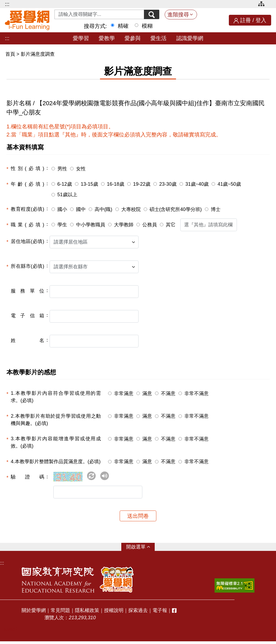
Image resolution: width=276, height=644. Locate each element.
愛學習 (81, 38)
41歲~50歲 (229, 184)
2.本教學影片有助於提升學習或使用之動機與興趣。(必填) (56, 420)
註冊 (246, 20)
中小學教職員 (91, 225)
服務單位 (27, 291)
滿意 (147, 393)
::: (7, 4)
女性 (81, 169)
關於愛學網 (34, 613)
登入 (261, 20)
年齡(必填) (27, 184)
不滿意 (168, 393)
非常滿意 (124, 393)
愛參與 (133, 38)
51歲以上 (67, 195)
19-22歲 (142, 184)
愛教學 (107, 38)
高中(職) (103, 209)
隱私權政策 (87, 613)
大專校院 (131, 209)
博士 (216, 209)
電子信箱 (27, 316)
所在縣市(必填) (27, 266)
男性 (62, 169)
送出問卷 (138, 519)
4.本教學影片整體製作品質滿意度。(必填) (56, 462)
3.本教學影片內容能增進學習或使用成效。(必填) (56, 442)
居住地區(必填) (27, 241)
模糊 (147, 26)
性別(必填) (27, 168)
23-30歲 (168, 184)
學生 (62, 225)
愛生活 (158, 38)
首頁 (11, 54)
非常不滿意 (196, 393)
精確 (123, 26)
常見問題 (60, 613)
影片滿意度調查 (38, 54)
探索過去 (138, 613)
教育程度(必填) (27, 209)
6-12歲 (65, 184)
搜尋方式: (95, 26)
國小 (62, 209)
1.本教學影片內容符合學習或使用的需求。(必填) (56, 397)
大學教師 (124, 225)
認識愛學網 (190, 38)
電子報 (160, 613)
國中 (81, 209)
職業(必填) (27, 225)
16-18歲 (116, 184)
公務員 (150, 225)
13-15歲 (89, 184)
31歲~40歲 (197, 184)
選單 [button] (141, 550)
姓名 (27, 340)
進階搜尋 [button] (178, 15)
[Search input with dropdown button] (98, 14)
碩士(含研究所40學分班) (176, 209)
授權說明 (114, 613)
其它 (171, 225)
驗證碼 (27, 477)
